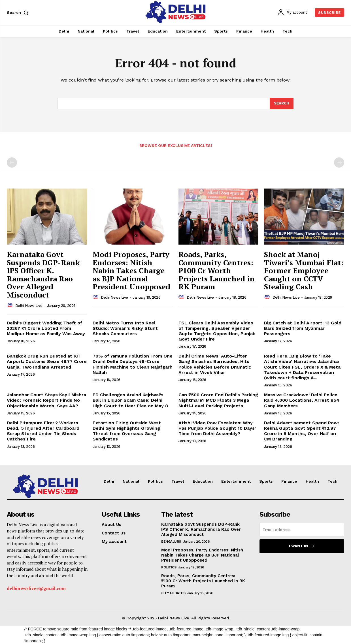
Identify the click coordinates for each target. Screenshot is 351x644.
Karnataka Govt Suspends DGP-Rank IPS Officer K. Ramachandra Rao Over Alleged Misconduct (43, 274)
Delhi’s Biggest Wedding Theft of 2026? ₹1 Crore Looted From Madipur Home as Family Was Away (46, 328)
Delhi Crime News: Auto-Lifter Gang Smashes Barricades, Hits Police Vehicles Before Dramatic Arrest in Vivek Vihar (215, 364)
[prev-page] (12, 162)
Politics (169, 567)
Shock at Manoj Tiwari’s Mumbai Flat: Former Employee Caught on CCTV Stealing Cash (304, 270)
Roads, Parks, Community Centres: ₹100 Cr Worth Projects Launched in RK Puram (217, 270)
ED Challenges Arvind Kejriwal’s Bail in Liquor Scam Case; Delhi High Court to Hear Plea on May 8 (130, 400)
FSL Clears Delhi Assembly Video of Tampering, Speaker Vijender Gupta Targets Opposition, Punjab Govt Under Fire (217, 331)
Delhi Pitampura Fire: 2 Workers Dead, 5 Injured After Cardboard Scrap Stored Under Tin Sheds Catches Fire (43, 431)
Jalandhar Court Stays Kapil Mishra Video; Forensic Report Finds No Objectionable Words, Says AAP (46, 400)
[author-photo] (10, 305)
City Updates (173, 593)
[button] (19, 12)
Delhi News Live (29, 306)
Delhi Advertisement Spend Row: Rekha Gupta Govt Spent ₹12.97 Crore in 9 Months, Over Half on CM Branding (301, 431)
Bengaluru (171, 542)
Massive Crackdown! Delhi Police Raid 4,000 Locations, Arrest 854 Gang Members (302, 400)
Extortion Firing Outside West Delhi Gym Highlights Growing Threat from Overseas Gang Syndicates (127, 431)
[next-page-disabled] (339, 162)
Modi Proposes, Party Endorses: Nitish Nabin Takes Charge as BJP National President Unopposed (131, 270)
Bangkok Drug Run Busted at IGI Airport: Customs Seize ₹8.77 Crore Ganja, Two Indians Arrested (47, 361)
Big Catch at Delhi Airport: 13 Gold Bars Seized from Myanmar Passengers (303, 328)
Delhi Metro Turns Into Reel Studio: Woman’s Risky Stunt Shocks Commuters (125, 328)
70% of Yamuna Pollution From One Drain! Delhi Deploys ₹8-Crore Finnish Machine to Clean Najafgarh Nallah (133, 364)
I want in (302, 546)
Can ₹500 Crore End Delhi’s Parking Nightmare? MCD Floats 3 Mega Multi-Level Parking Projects (218, 400)
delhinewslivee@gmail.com (36, 588)
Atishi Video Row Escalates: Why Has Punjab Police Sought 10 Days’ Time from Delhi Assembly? (217, 428)
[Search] (282, 104)
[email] (302, 530)
